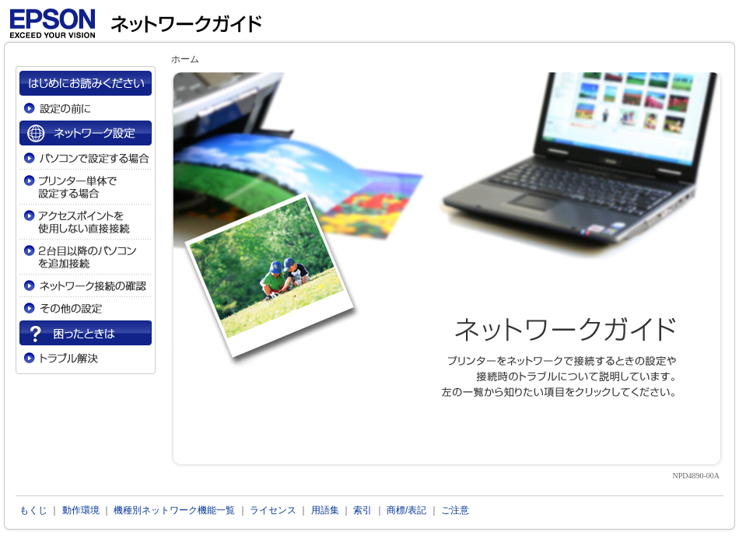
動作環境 (81, 510)
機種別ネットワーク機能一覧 (174, 510)
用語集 (325, 510)
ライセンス (273, 510)
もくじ (33, 510)
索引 (362, 510)
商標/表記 (406, 510)
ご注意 (455, 510)
